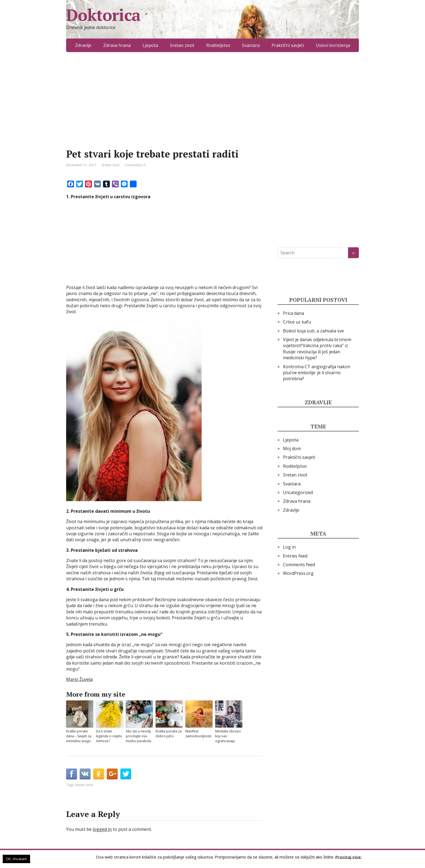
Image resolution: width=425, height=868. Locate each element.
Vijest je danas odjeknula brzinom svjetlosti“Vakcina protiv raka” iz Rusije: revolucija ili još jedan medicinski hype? (317, 349)
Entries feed (295, 556)
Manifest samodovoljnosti (198, 734)
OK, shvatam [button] (16, 859)
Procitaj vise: (348, 857)
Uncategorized (298, 492)
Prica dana (294, 313)
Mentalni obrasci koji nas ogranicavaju (228, 736)
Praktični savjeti (288, 45)
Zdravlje (83, 45)
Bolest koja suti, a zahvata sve (313, 331)
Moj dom (292, 449)
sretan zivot (84, 785)
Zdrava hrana (117, 45)
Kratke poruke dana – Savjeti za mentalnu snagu (79, 736)
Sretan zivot (182, 45)
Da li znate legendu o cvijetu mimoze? (109, 736)
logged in (102, 829)
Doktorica (103, 15)
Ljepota (150, 45)
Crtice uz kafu (297, 322)
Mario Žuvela (79, 679)
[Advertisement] (164, 108)
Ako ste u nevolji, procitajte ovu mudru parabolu (139, 736)
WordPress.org (298, 573)
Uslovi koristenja (333, 45)
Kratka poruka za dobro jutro (169, 734)
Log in (289, 547)
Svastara (251, 45)
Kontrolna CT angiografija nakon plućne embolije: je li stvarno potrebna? (317, 373)
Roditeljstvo (218, 45)
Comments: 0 (135, 165)
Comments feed (299, 565)
